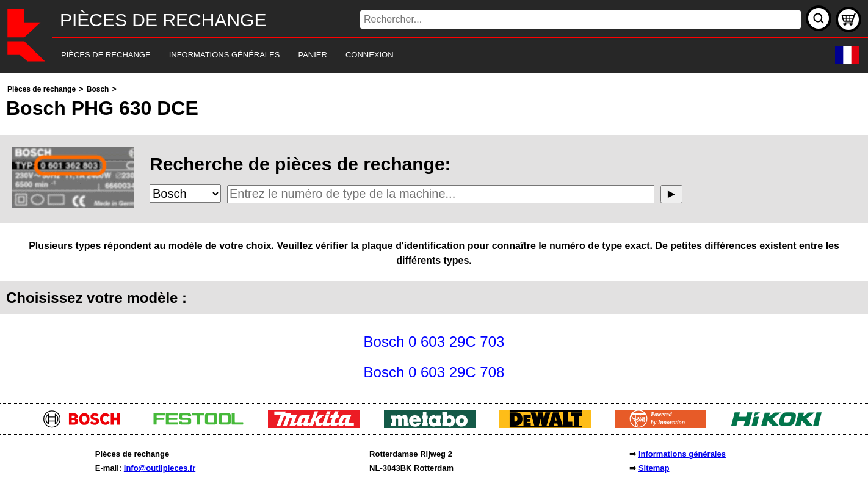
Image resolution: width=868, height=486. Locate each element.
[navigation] (417, 55)
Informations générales (682, 454)
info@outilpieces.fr (160, 468)
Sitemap (654, 468)
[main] (434, 235)
